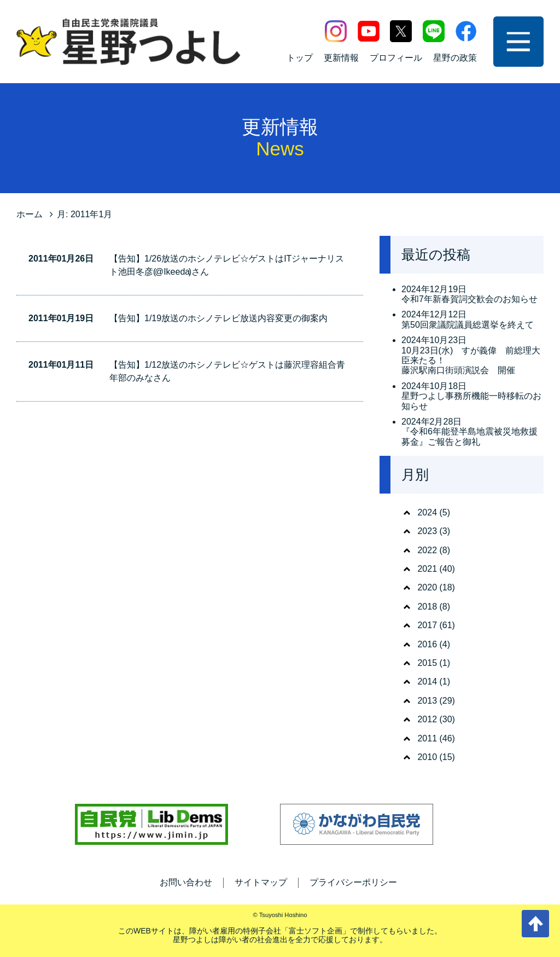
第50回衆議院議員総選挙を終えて (468, 325)
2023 (427, 531)
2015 (427, 663)
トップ (300, 58)
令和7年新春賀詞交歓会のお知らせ (469, 299)
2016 (427, 644)
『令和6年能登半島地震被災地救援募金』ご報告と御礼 (469, 436)
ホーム (30, 214)
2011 (427, 738)
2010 (427, 757)
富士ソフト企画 (316, 931)
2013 (427, 701)
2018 (427, 607)
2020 (427, 587)
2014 (427, 681)
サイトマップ (261, 882)
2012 (427, 719)
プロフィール (396, 58)
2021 (427, 569)
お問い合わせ (186, 882)
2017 (427, 625)
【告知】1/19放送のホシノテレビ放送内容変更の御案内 (218, 318)
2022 (427, 550)
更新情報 (341, 58)
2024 (427, 512)
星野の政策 (455, 58)
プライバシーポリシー (353, 882)
